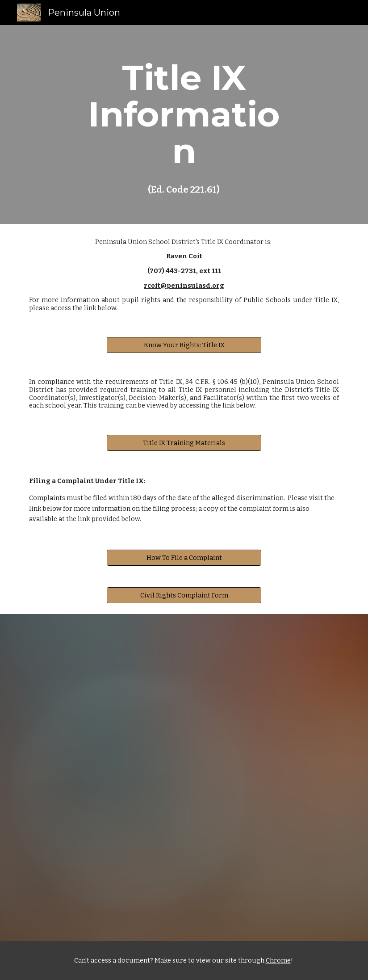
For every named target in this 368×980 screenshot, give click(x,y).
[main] (184, 124)
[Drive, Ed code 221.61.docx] (184, 778)
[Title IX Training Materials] (184, 443)
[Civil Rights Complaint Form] (184, 595)
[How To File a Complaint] (184, 557)
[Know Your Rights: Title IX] (184, 345)
